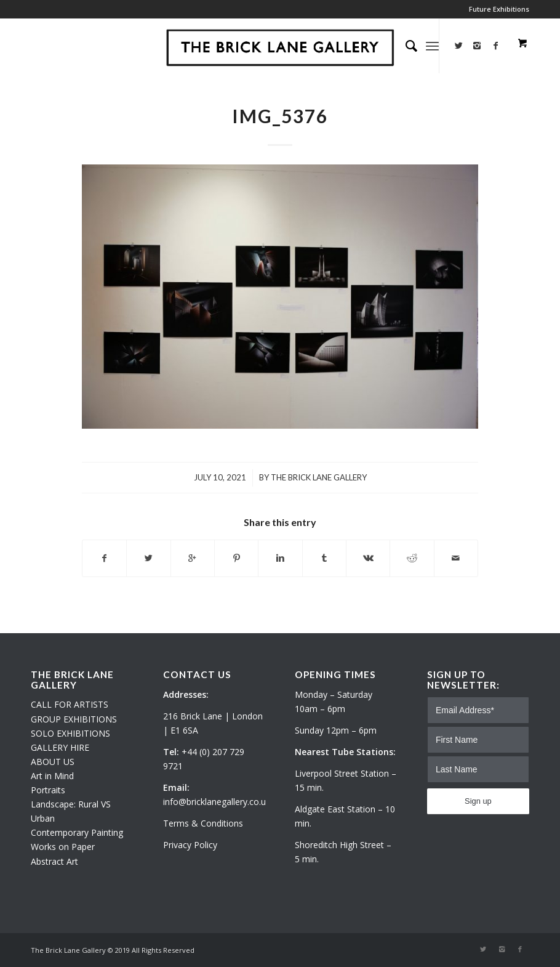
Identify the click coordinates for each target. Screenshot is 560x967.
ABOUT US (53, 762)
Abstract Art (54, 861)
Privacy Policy (190, 845)
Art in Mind (52, 776)
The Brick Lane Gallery (319, 477)
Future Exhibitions (499, 9)
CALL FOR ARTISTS (70, 704)
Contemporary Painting (77, 832)
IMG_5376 (280, 116)
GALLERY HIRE (60, 747)
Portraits (48, 790)
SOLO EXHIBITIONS (70, 733)
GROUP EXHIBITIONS (74, 719)
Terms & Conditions (203, 823)
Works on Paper (63, 847)
